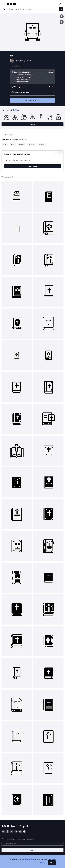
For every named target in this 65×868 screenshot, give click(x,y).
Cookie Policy (30, 859)
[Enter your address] (32, 844)
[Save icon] (62, 16)
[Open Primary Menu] (3, 4)
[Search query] (32, 160)
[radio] (32, 77)
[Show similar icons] (62, 22)
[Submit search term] (61, 9)
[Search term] (34, 9)
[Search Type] (5, 9)
